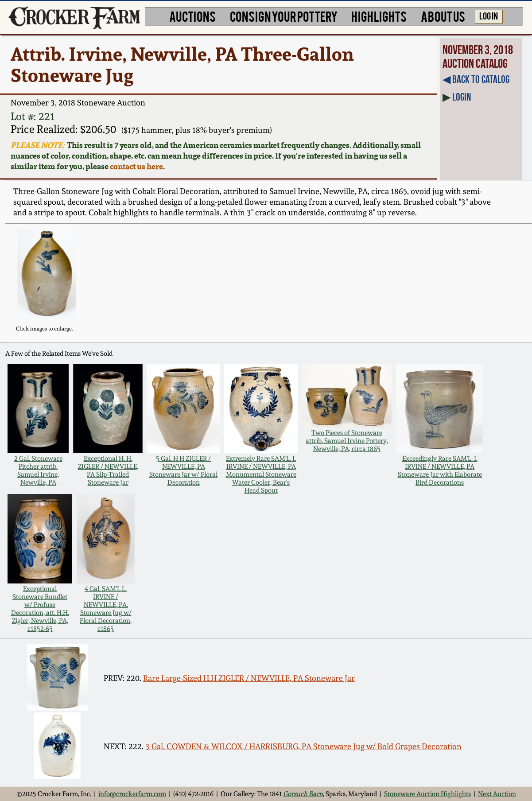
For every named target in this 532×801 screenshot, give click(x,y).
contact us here (136, 166)
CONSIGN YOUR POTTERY (284, 16)
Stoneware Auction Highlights (427, 794)
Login (462, 97)
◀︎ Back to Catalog (476, 79)
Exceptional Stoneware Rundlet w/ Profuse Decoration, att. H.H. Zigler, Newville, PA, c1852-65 (40, 609)
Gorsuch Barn (303, 794)
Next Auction (497, 794)
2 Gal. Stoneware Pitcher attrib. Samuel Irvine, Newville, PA (38, 470)
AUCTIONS (192, 16)
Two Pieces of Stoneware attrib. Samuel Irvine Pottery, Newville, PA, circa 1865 (347, 441)
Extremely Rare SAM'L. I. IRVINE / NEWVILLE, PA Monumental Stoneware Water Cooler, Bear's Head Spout (261, 474)
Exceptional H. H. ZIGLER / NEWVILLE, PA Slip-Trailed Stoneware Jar (108, 470)
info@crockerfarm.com (132, 794)
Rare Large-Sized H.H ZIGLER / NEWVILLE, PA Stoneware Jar (249, 678)
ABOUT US (443, 16)
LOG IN (489, 16)
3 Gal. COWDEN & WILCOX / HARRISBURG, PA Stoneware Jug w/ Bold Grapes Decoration (303, 746)
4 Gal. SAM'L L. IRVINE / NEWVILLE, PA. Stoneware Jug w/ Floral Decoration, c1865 (106, 609)
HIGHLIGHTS (379, 16)
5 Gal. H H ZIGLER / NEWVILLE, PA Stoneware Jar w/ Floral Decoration (183, 470)
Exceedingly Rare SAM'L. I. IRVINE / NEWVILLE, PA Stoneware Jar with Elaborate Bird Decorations (440, 470)
